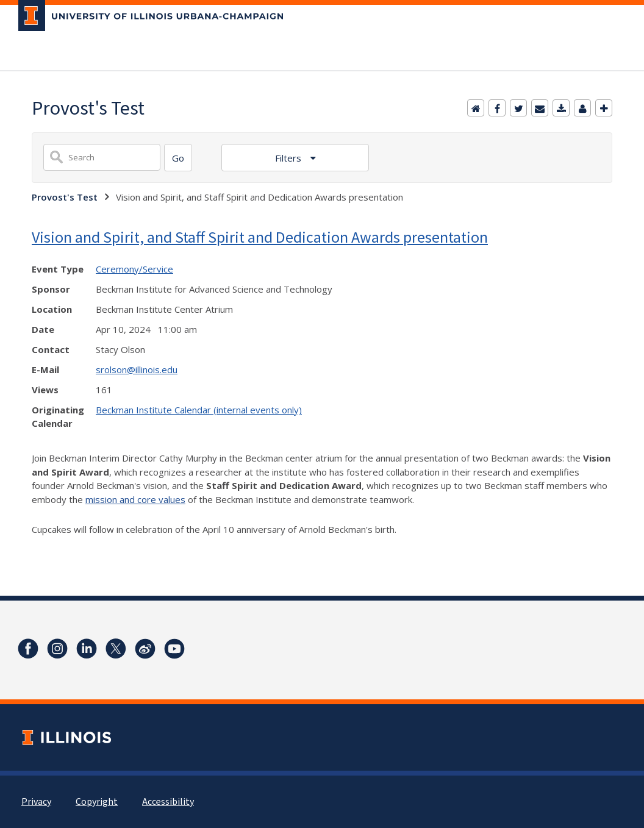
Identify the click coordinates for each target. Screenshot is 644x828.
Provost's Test (65, 197)
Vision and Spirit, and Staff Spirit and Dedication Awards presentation (260, 237)
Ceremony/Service (134, 269)
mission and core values (135, 499)
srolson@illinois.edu (137, 369)
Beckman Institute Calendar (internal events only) (199, 410)
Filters (289, 158)
